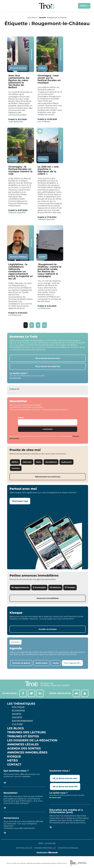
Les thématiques (21, 704)
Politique (43, 159)
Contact (14, 765)
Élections (14, 257)
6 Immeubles (39, 587)
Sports (17, 714)
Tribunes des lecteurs (26, 732)
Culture (42, 68)
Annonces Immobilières (27, 752)
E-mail (21, 418)
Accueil (42, 18)
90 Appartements (20, 587)
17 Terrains (70, 587)
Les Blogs (15, 728)
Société (42, 257)
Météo (12, 761)
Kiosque (14, 756)
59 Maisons (55, 587)
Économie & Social (18, 68)
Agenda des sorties (24, 748)
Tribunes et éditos (23, 736)
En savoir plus (15, 378)
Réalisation (47, 853)
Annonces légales (23, 744)
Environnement (22, 721)
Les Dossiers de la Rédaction (32, 740)
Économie (18, 711)
